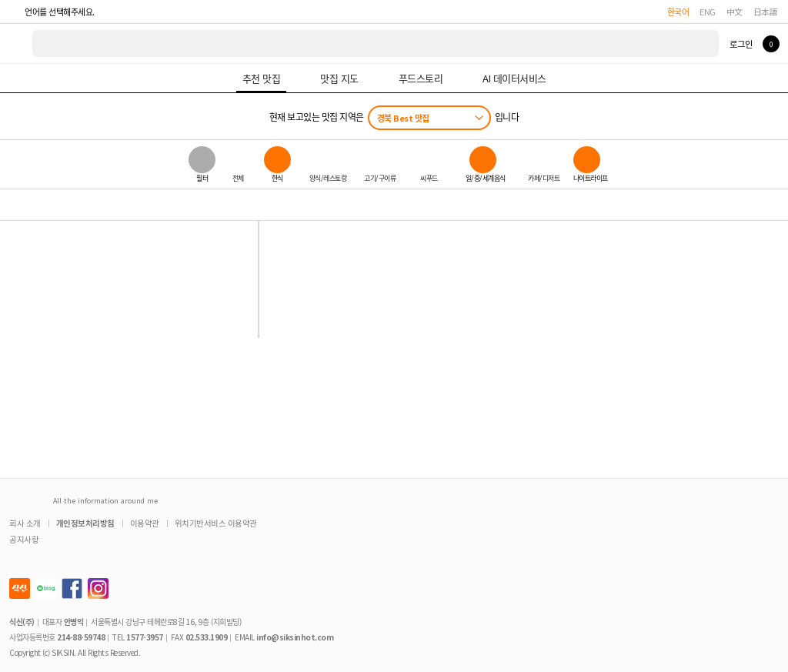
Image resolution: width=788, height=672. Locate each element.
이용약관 (145, 523)
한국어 (678, 12)
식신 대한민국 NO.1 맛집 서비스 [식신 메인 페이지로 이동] (17, 43)
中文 (735, 12)
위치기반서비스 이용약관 (216, 523)
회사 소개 (25, 523)
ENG (708, 12)
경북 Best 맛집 (403, 118)
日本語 (766, 12)
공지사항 (24, 539)
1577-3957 (145, 637)
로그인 (741, 44)
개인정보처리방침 (85, 523)
